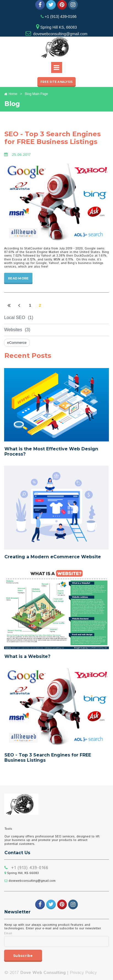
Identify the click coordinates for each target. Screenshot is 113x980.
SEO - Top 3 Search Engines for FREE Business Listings (53, 138)
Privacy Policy (83, 973)
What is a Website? (27, 656)
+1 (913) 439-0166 (60, 17)
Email (8, 933)
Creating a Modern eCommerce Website (53, 557)
